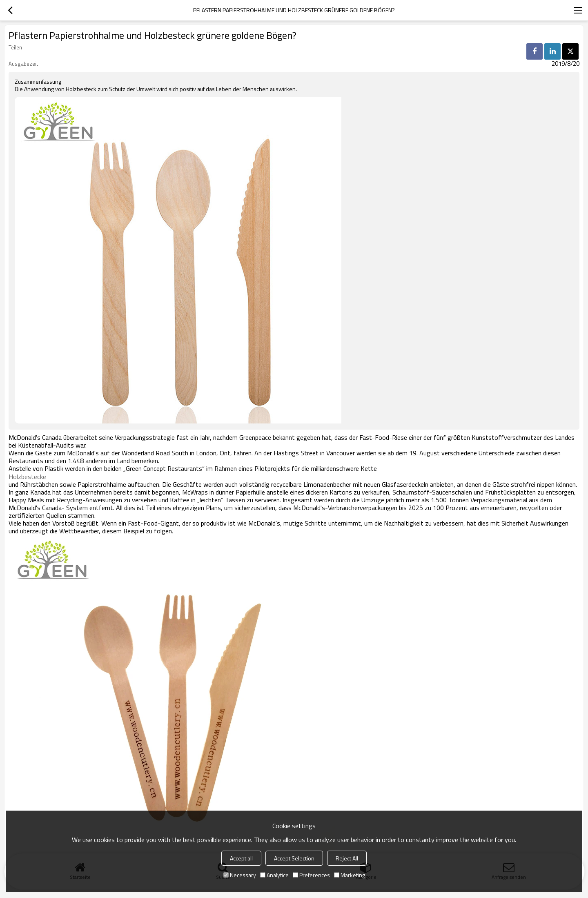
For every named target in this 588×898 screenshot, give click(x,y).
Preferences (311, 875)
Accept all (241, 858)
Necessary (240, 875)
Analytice (274, 875)
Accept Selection (294, 858)
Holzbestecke (27, 477)
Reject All (347, 858)
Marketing (350, 875)
